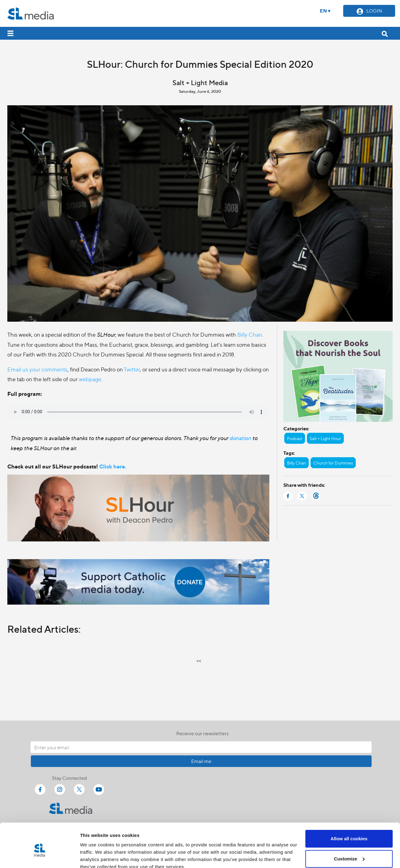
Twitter (132, 369)
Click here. (113, 466)
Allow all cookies (349, 811)
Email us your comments (37, 369)
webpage (90, 379)
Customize (349, 831)
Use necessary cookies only (349, 851)
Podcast (295, 438)
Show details (94, 856)
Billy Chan (250, 334)
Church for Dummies (333, 463)
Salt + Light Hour (325, 438)
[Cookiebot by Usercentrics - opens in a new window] (40, 856)
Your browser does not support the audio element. (138, 412)
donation (241, 438)
